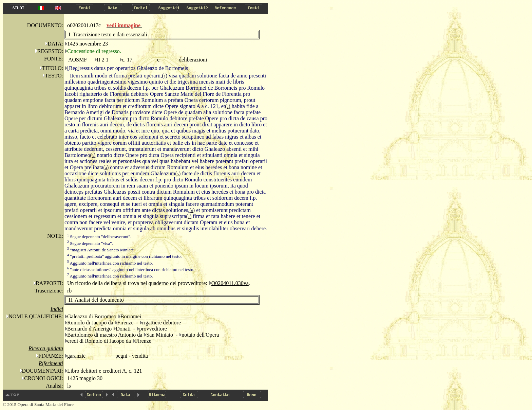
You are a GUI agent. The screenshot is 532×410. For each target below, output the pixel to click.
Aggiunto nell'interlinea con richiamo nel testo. (110, 263)
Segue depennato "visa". (90, 243)
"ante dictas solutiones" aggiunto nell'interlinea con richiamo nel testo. (131, 270)
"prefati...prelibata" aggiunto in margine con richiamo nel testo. (124, 256)
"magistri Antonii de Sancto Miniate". (102, 250)
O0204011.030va (230, 283)
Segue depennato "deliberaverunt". (99, 237)
